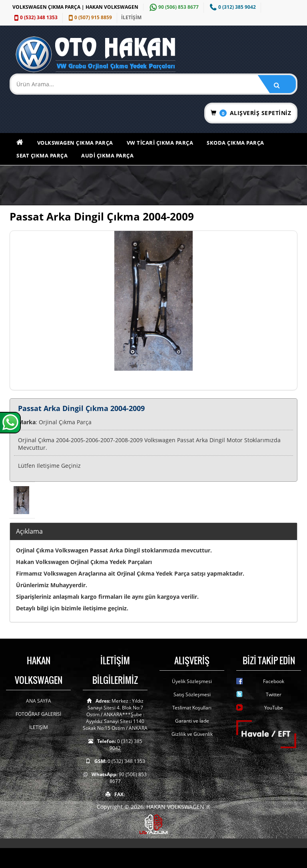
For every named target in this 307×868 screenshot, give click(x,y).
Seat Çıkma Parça (42, 155)
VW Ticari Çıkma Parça (160, 143)
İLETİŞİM (131, 17)
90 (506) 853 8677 (173, 7)
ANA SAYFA (39, 701)
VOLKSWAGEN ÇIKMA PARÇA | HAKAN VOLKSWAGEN (75, 7)
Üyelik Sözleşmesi (192, 681)
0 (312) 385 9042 (232, 7)
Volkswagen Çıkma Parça (75, 143)
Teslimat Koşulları (192, 708)
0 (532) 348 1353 (35, 17)
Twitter (274, 694)
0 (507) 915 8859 (89, 17)
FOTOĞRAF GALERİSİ (38, 714)
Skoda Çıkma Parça (235, 143)
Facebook (274, 681)
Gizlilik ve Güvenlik (192, 734)
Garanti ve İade (192, 721)
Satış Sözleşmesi (192, 694)
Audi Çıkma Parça (107, 155)
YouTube (274, 708)
